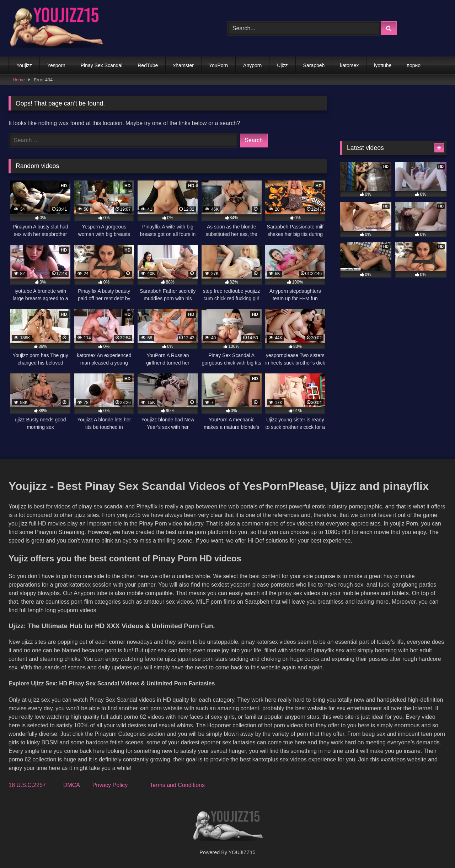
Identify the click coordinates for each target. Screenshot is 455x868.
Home (19, 80)
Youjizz (24, 65)
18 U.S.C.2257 (27, 785)
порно (414, 65)
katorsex (349, 65)
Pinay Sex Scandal (102, 65)
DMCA (71, 785)
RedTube (148, 65)
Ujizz (282, 65)
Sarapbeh (314, 65)
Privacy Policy (110, 785)
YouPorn (218, 65)
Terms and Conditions (177, 785)
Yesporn (56, 65)
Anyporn (252, 65)
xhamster (183, 65)
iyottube (383, 65)
